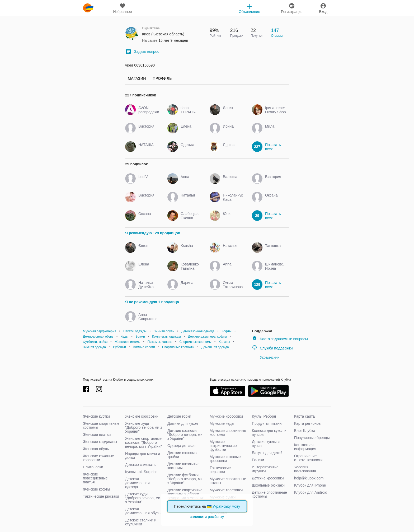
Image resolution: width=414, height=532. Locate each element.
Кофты (226, 331)
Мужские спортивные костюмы (228, 433)
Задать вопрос (142, 52)
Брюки (140, 337)
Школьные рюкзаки (268, 485)
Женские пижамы (127, 342)
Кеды (124, 337)
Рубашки (119, 347)
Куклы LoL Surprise (141, 472)
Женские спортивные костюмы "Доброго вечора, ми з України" (144, 442)
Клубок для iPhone (310, 485)
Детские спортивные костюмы (269, 494)
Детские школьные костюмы (184, 466)
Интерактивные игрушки (265, 469)
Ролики (258, 460)
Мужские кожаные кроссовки (225, 459)
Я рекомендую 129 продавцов (153, 233)
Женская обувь (96, 449)
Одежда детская (181, 446)
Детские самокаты (141, 465)
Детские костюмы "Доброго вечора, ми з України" (185, 435)
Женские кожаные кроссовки (98, 458)
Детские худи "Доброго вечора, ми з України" (143, 498)
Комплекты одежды (166, 337)
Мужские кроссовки (226, 416)
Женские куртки (96, 416)
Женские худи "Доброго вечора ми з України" (144, 427)
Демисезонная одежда (198, 331)
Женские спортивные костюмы (101, 425)
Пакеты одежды (135, 331)
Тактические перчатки (220, 470)
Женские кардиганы (100, 442)
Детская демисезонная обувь (143, 511)
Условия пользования (305, 469)
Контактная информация (305, 447)
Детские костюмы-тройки (183, 455)
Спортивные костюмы (195, 342)
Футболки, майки (95, 342)
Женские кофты (97, 489)
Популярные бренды (312, 438)
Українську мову (226, 506)
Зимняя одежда (94, 347)
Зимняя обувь (164, 331)
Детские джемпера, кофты (207, 337)
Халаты (224, 342)
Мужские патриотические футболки (223, 446)
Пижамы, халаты (160, 342)
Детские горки (179, 416)
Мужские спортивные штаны (228, 481)
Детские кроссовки (268, 478)
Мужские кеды (222, 423)
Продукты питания (268, 423)
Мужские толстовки (226, 490)
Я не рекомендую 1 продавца (152, 302)
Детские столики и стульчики (141, 522)
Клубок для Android (311, 492)
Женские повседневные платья (95, 478)
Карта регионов (307, 423)
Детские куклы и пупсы (266, 444)
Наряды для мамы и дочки (143, 456)
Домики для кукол (183, 423)
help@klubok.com (309, 478)
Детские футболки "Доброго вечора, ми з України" (185, 479)
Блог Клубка (305, 431)
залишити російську (207, 517)
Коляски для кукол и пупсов (269, 433)
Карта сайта (304, 416)
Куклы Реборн (264, 416)
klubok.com (88, 8)
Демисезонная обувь (98, 337)
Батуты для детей (267, 453)
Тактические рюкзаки (101, 496)
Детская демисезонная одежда (137, 483)
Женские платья (97, 435)
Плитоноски (93, 467)
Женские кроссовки (142, 416)
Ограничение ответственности (308, 458)
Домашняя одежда (215, 347)
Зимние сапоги (144, 347)
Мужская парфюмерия (100, 331)
